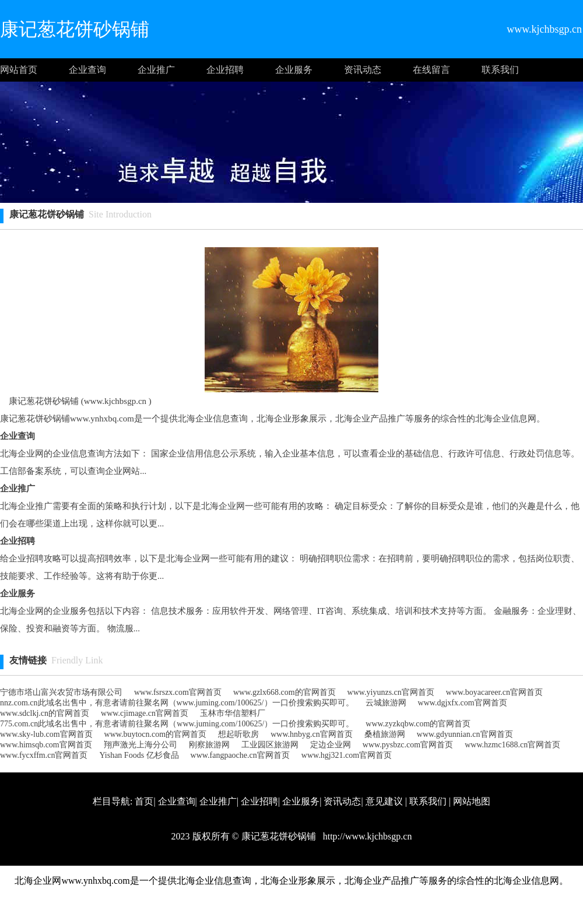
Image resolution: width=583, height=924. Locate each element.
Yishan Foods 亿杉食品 (139, 755)
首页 (144, 801)
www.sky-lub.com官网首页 (46, 734)
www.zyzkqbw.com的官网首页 (418, 724)
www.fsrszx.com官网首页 (178, 692)
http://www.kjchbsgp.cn (366, 836)
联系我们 (500, 70)
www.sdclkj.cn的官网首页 (45, 713)
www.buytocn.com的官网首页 (156, 734)
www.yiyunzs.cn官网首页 (391, 692)
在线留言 (431, 70)
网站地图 (472, 801)
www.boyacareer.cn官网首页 (494, 692)
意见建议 (384, 801)
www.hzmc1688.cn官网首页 (512, 745)
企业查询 (87, 70)
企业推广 (156, 70)
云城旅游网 (386, 703)
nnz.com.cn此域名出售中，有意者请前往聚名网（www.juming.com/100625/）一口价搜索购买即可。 (177, 703)
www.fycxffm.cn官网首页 (44, 755)
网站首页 (19, 70)
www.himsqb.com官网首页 (46, 745)
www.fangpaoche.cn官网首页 (240, 755)
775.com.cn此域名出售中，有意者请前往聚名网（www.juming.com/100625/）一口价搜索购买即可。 (177, 724)
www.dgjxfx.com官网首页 (463, 703)
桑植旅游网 (385, 734)
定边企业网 (331, 745)
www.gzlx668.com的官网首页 (285, 692)
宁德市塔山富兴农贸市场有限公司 (61, 692)
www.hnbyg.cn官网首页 (312, 734)
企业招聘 (225, 70)
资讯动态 (363, 70)
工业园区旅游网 (270, 745)
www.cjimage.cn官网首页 (145, 713)
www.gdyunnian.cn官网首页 (465, 734)
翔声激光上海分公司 (141, 745)
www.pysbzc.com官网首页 (408, 745)
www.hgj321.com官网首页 (347, 755)
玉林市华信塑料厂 (233, 713)
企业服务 (294, 70)
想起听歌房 (238, 734)
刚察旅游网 (209, 745)
